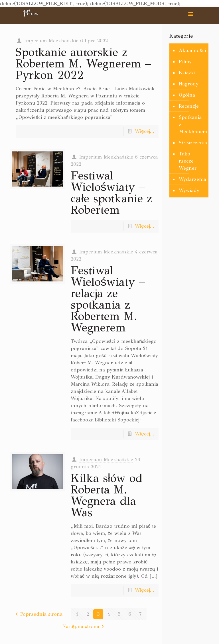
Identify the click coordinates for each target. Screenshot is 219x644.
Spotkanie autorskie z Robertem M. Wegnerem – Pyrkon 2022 (83, 64)
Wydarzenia (192, 179)
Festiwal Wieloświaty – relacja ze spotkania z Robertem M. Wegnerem (108, 299)
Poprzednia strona (38, 614)
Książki (187, 73)
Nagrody (189, 84)
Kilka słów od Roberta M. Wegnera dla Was (107, 495)
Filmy (185, 62)
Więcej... (144, 131)
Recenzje (189, 106)
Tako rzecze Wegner (188, 161)
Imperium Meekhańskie (51, 41)
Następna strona (84, 626)
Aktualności (192, 50)
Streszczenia (192, 143)
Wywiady (189, 190)
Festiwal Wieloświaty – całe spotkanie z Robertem (111, 193)
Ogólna (187, 95)
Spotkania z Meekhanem (192, 124)
